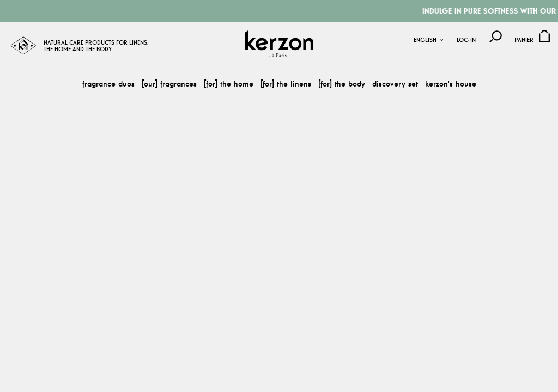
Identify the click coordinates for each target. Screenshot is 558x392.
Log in (466, 40)
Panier (524, 40)
